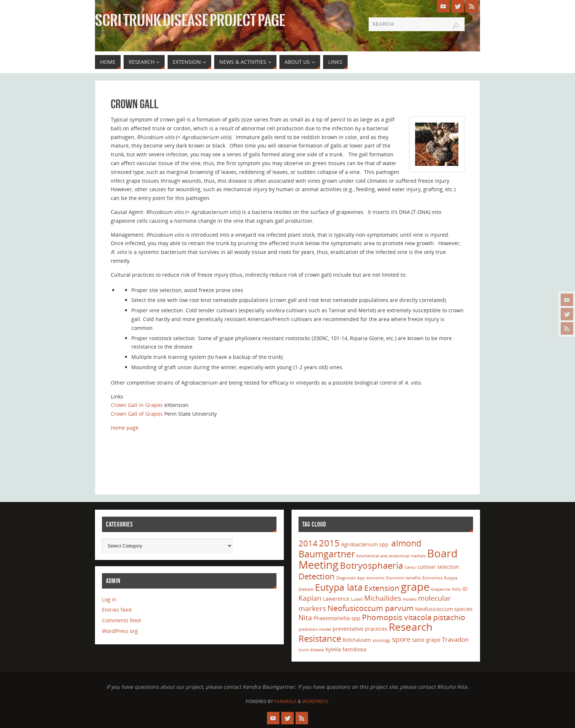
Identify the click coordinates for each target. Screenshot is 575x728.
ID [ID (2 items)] (465, 589)
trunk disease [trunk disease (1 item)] (311, 650)
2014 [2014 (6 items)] (308, 543)
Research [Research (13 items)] (411, 627)
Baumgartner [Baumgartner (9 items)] (327, 554)
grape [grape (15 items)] (415, 587)
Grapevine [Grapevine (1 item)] (441, 589)
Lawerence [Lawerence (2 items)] (336, 599)
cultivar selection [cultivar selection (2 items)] (438, 567)
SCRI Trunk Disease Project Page (190, 21)
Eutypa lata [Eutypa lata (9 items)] (339, 587)
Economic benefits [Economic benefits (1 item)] (404, 578)
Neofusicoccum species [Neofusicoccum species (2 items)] (444, 609)
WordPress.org (120, 631)
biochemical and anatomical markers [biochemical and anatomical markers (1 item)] (391, 556)
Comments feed (121, 620)
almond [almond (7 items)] (406, 543)
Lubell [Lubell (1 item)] (357, 599)
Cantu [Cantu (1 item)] (410, 567)
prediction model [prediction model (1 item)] (315, 629)
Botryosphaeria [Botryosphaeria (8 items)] (371, 565)
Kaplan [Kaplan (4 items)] (310, 598)
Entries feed (117, 610)
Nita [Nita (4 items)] (305, 618)
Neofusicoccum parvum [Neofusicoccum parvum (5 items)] (371, 608)
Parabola (285, 701)
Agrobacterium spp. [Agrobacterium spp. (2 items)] (365, 544)
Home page (125, 428)
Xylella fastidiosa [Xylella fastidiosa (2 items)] (346, 649)
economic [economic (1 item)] (376, 578)
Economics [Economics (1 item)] (433, 578)
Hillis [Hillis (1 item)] (456, 589)
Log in (109, 599)
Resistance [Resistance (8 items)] (320, 638)
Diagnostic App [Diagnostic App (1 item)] (351, 578)
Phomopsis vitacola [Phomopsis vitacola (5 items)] (397, 617)
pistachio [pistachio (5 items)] (449, 617)
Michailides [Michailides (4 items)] (383, 598)
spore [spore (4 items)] (401, 639)
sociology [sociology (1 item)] (382, 640)
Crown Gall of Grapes (137, 414)
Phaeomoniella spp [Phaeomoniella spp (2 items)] (337, 618)
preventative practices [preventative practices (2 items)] (360, 629)
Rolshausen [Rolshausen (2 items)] (357, 640)
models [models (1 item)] (410, 599)
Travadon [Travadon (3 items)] (455, 639)
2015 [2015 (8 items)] (329, 543)
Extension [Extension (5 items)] (382, 588)
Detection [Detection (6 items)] (317, 576)
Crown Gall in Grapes (137, 405)
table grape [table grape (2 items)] (426, 640)
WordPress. (316, 701)
